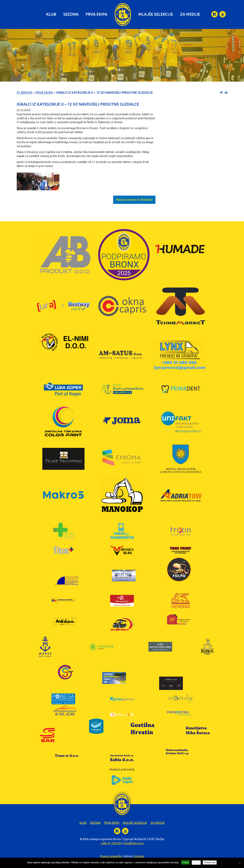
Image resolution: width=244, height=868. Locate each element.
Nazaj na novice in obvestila (134, 200)
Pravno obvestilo (111, 856)
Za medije (190, 14)
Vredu (186, 862)
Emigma (139, 856)
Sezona (71, 14)
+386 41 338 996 (111, 843)
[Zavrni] (240, 863)
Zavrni (196, 862)
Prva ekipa (96, 14)
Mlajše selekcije (156, 14)
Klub (51, 14)
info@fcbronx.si (134, 843)
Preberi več (210, 862)
